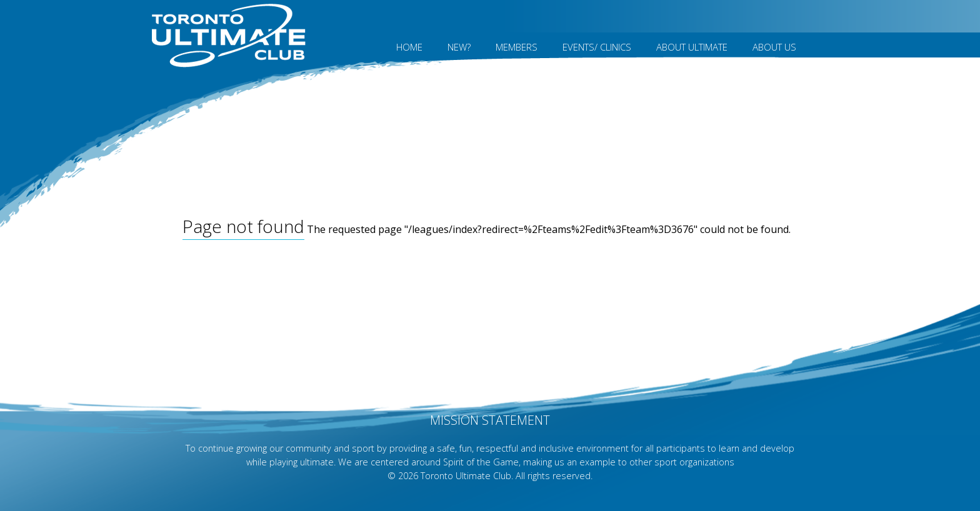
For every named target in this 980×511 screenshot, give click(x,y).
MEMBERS (517, 47)
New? (459, 47)
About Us (774, 47)
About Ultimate (692, 47)
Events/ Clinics (597, 47)
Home (409, 47)
